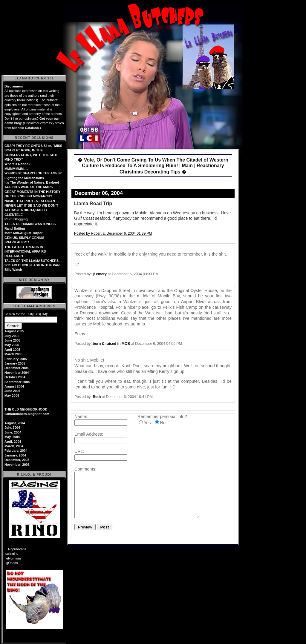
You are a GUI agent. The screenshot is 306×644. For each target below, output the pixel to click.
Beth (97, 397)
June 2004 (12, 391)
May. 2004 (12, 437)
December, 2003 (17, 460)
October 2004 (15, 377)
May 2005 (12, 345)
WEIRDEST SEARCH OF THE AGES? (33, 173)
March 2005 (13, 354)
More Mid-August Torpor (24, 233)
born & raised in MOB (111, 344)
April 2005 (12, 350)
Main (187, 166)
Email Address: (89, 434)
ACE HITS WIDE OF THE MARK (29, 187)
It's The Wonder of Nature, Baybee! (32, 182)
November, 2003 (17, 465)
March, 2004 (14, 446)
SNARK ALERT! (17, 242)
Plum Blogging (16, 219)
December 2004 (17, 368)
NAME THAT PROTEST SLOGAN (30, 201)
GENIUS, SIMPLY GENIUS (24, 238)
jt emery (100, 274)
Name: (81, 416)
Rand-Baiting (15, 228)
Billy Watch (13, 270)
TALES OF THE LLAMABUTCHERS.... (33, 261)
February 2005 (16, 359)
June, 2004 (13, 432)
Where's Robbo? (17, 164)
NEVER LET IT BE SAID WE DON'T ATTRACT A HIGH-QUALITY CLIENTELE (31, 210)
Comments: (85, 469)
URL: (79, 451)
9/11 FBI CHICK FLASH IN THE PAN (32, 265)
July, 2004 (12, 428)
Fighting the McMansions (24, 178)
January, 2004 (15, 455)
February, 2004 (16, 451)
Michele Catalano (25, 128)
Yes (147, 423)
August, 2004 (15, 423)
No (163, 423)
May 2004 (12, 396)
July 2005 (12, 336)
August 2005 (14, 331)
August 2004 (14, 386)
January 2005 (15, 363)
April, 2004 (13, 442)
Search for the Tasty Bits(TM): (26, 314)
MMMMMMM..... (16, 169)
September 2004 (17, 382)
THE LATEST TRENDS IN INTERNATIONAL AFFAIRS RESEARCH (25, 252)
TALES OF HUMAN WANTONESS (30, 224)
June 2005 (12, 340)
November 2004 (17, 373)
